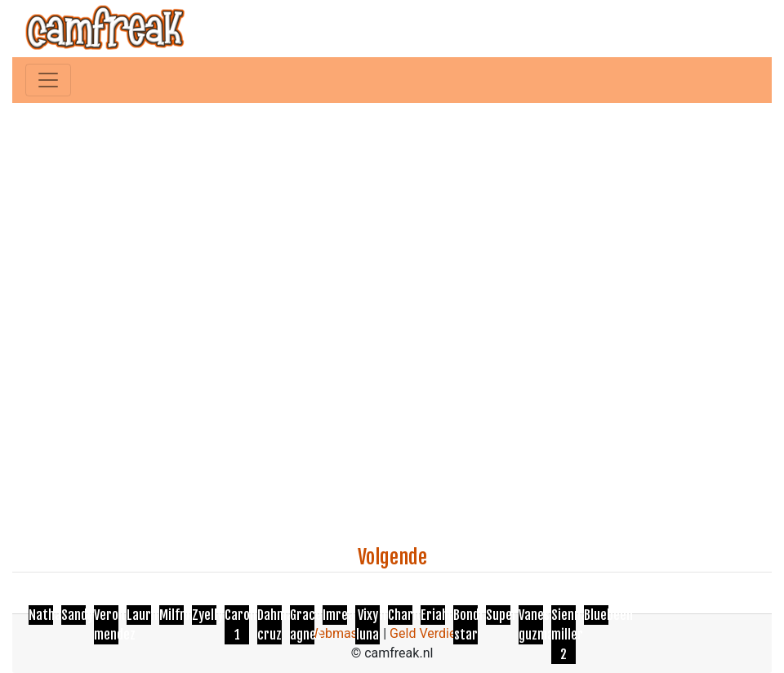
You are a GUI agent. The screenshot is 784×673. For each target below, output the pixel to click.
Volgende (392, 557)
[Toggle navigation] (48, 80)
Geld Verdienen (433, 633)
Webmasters (343, 633)
